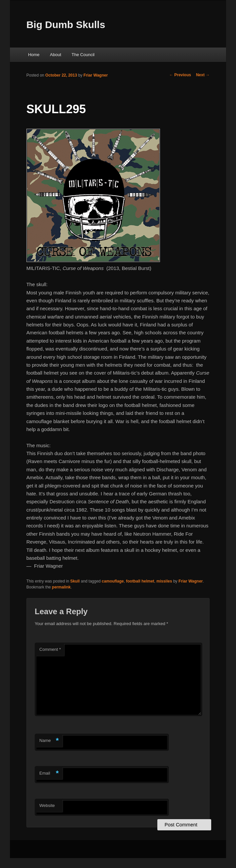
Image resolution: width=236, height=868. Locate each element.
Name (49, 741)
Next (203, 75)
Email (49, 773)
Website (47, 805)
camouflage (113, 581)
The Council (83, 55)
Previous (180, 75)
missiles (164, 581)
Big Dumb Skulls (66, 25)
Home (34, 55)
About (56, 55)
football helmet (140, 581)
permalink (61, 587)
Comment (50, 649)
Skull (75, 581)
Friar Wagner (96, 75)
